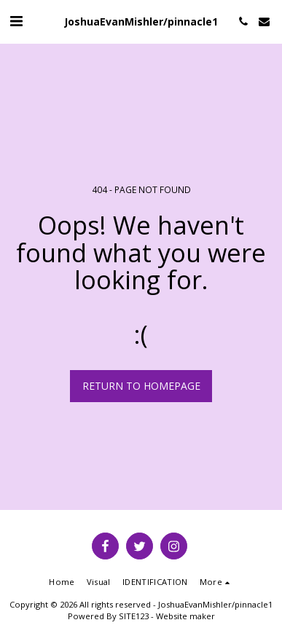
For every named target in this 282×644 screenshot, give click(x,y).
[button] (16, 21)
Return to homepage (141, 386)
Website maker (185, 616)
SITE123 (134, 616)
